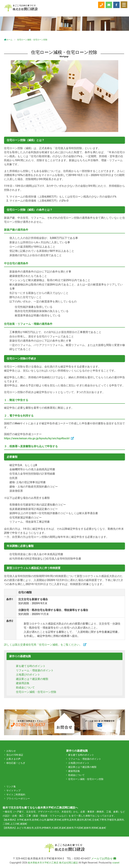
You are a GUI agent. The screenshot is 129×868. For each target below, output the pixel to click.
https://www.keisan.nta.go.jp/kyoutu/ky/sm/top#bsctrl (37, 438)
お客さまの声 (13, 759)
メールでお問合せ (104, 859)
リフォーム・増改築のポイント (35, 670)
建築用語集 (23, 683)
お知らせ (11, 751)
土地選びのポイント (28, 675)
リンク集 (11, 787)
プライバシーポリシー (18, 799)
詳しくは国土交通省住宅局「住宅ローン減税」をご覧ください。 (43, 645)
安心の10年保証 (15, 755)
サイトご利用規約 (16, 795)
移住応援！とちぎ (16, 763)
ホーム (8, 40)
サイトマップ (13, 791)
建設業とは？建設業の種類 (32, 679)
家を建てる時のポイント (31, 666)
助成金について (25, 688)
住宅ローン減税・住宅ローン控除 (36, 692)
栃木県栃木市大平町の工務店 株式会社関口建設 (53, 863)
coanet (116, 863)
